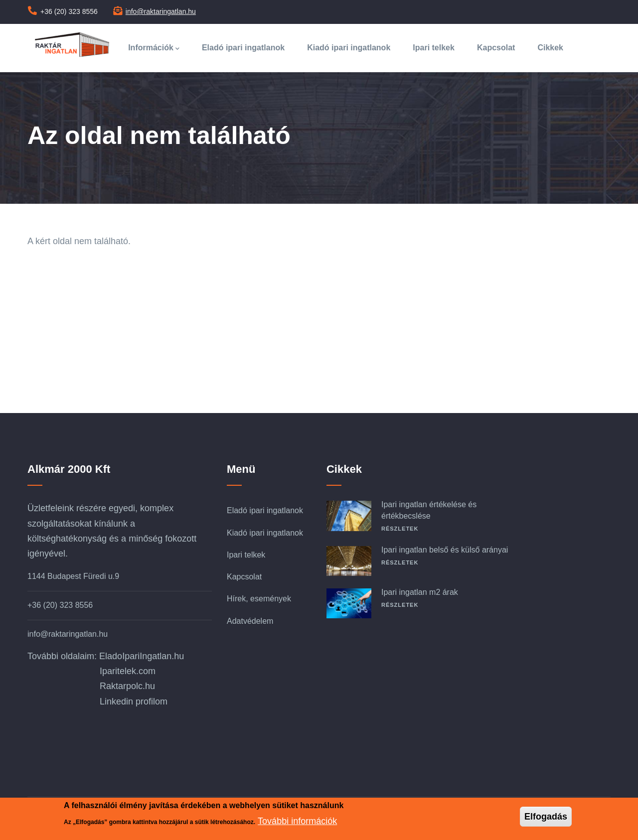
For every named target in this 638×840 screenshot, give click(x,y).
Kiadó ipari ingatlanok (349, 48)
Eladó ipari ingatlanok (243, 48)
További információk (297, 822)
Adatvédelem (250, 621)
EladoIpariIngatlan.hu (142, 656)
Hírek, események (259, 599)
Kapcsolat (496, 48)
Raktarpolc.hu (127, 686)
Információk (154, 49)
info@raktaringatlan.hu (161, 11)
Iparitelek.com (128, 671)
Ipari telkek (434, 48)
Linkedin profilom (134, 701)
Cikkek (550, 48)
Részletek (400, 529)
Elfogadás (546, 817)
